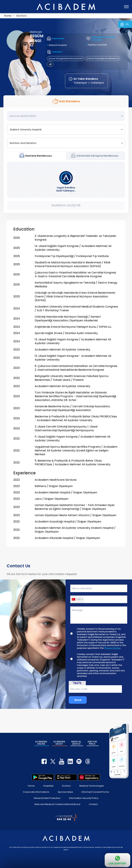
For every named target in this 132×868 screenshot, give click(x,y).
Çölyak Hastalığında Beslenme (103, 58)
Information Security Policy (84, 798)
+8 (50, 64)
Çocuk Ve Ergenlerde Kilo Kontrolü (66, 58)
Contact (93, 804)
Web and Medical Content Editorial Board (57, 804)
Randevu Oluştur (66, 205)
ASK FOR (92, 743)
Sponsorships (65, 792)
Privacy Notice (112, 648)
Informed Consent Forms (95, 792)
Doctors (66, 786)
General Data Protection (47, 798)
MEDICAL (76, 743)
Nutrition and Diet (97, 45)
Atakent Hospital (58, 45)
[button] (77, 599)
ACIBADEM (41, 743)
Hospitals (48, 786)
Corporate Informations (36, 792)
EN (127, 24)
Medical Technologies (92, 786)
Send (78, 700)
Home (31, 786)
